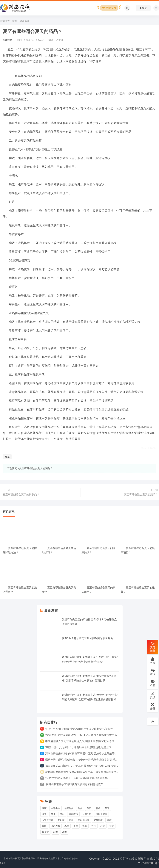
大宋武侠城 (48, 820)
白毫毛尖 (55, 808)
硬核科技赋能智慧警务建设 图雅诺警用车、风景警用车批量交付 (82, 772)
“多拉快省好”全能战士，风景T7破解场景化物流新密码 (77, 778)
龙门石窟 (55, 826)
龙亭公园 (87, 814)
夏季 (76, 826)
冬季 (64, 832)
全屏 (153, 706)
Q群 (153, 683)
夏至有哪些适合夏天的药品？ (36, 468)
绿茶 (44, 808)
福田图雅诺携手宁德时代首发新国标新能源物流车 (74, 784)
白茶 (103, 826)
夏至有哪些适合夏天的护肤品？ (21, 494)
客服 (153, 661)
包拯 (71, 820)
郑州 (53, 814)
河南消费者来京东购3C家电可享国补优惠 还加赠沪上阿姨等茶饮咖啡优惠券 (89, 753)
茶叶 (107, 808)
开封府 (61, 820)
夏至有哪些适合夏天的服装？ (141, 494)
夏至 (7, 457)
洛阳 (44, 826)
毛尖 (80, 808)
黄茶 (112, 826)
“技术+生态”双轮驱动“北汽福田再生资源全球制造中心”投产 (79, 729)
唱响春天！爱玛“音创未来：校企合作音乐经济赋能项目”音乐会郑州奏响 (87, 760)
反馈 (153, 695)
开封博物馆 (84, 820)
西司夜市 (73, 814)
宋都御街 (98, 820)
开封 (62, 814)
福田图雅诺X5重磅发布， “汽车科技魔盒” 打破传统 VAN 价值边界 (83, 766)
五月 (94, 826)
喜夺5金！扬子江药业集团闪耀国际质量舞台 (87, 638)
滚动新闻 (24, 21)
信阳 (89, 808)
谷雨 (109, 820)
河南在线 (8, 40)
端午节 (45, 832)
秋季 (55, 832)
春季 (67, 826)
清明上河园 (101, 814)
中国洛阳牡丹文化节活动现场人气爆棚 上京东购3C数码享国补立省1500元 (88, 741)
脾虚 (98, 808)
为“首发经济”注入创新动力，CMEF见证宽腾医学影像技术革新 (81, 735)
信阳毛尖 (69, 808)
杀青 (44, 814)
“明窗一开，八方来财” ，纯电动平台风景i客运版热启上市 (78, 747)
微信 (153, 672)
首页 (15, 21)
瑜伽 (85, 826)
